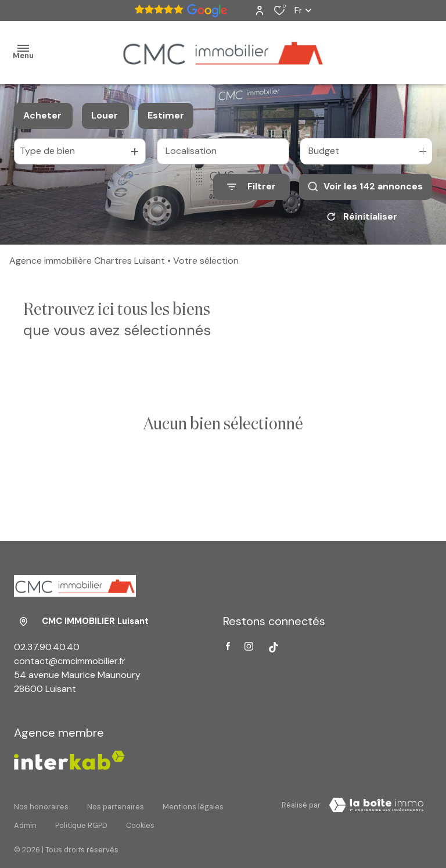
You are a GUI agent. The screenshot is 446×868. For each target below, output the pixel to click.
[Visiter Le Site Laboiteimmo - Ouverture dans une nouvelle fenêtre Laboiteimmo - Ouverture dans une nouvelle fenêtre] (376, 805)
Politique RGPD (81, 814)
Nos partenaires (116, 803)
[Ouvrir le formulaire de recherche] (251, 187)
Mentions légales (193, 803)
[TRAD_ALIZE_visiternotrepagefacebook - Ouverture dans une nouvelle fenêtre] (228, 646)
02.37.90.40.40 (47, 647)
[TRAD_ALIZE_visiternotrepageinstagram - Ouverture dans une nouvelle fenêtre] (249, 646)
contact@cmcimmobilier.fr (70, 661)
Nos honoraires (41, 803)
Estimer (166, 115)
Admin (25, 814)
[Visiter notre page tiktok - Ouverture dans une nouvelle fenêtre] (274, 647)
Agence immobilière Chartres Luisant (87, 261)
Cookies (140, 814)
